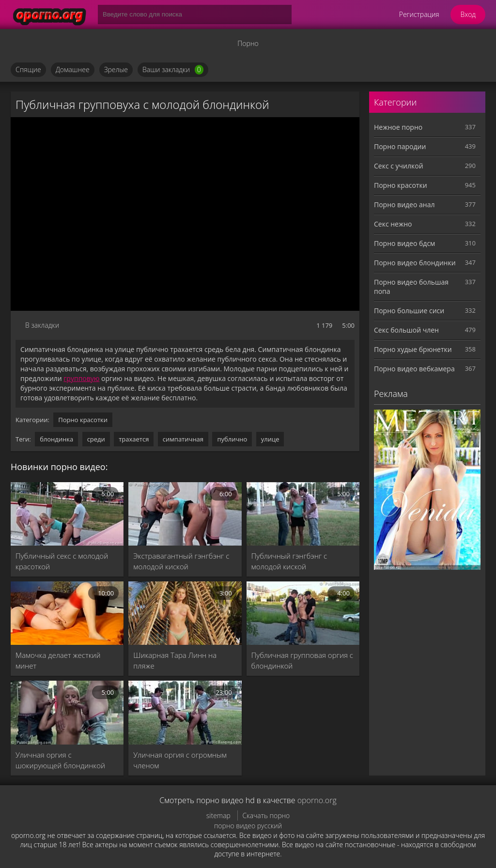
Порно (248, 43)
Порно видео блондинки (415, 263)
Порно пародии (400, 146)
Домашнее (73, 69)
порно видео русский (248, 826)
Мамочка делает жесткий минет (58, 660)
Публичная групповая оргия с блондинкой (302, 660)
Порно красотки (83, 420)
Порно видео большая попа (411, 287)
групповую (81, 378)
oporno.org (317, 800)
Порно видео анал (404, 205)
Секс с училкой (399, 166)
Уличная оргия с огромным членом (180, 760)
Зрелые (116, 69)
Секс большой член (406, 330)
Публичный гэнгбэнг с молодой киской (289, 561)
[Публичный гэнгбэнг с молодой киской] (303, 514)
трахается (134, 439)
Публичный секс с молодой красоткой (62, 561)
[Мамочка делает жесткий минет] (67, 613)
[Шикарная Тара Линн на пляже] (185, 613)
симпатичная (183, 439)
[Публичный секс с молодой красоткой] (67, 514)
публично (232, 439)
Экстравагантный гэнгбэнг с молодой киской (181, 561)
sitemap (218, 815)
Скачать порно (266, 815)
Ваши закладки (173, 70)
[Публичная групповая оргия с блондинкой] (303, 613)
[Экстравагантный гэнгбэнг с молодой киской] (185, 514)
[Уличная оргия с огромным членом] (185, 712)
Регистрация (419, 14)
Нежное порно (398, 127)
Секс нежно (393, 224)
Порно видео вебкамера (414, 369)
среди (96, 439)
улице (270, 439)
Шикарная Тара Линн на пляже (175, 660)
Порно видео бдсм (404, 243)
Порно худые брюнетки (413, 349)
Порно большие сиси (409, 311)
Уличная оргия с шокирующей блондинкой (60, 760)
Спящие (28, 69)
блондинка (56, 439)
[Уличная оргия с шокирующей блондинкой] (67, 712)
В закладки (42, 325)
